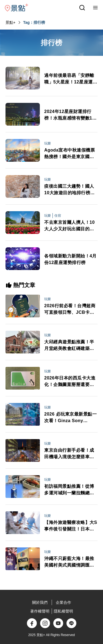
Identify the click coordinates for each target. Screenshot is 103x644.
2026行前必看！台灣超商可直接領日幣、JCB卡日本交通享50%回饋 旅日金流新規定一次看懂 (70, 310)
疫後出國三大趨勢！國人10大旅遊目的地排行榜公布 (69, 190)
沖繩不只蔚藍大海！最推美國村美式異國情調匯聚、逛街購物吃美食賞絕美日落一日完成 (69, 562)
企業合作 (63, 602)
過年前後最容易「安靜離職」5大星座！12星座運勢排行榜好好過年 (71, 79)
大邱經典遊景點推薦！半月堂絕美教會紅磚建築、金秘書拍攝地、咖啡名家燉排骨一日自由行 (69, 346)
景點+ (10, 22)
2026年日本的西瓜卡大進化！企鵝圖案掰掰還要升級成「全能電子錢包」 (70, 382)
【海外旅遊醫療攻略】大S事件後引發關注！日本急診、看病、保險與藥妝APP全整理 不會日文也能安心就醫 (71, 526)
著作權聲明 (40, 611)
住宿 (58, 216)
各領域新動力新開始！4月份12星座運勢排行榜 (70, 259)
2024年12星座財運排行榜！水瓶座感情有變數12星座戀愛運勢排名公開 (69, 115)
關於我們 (40, 602)
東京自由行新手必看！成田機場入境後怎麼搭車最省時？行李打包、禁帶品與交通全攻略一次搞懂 (69, 454)
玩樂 (48, 143)
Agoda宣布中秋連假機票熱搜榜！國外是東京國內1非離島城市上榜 (70, 154)
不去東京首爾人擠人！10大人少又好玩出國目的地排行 (69, 226)
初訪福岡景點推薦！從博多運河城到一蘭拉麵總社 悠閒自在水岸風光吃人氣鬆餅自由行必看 (69, 490)
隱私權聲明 (63, 611)
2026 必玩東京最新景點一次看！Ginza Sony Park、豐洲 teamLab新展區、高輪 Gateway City (71, 418)
